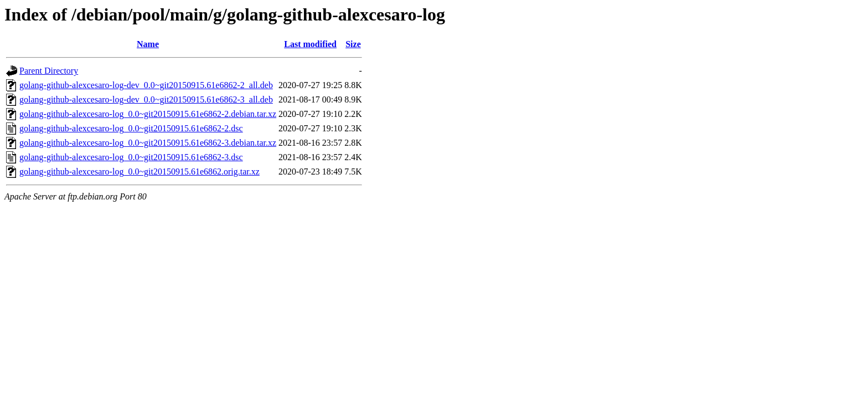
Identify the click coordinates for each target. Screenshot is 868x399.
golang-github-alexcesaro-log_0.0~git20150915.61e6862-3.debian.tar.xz (148, 143)
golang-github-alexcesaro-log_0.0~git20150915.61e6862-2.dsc (131, 128)
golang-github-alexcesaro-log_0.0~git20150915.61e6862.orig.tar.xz (139, 172)
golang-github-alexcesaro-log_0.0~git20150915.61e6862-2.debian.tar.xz (148, 114)
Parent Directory (49, 71)
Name (148, 44)
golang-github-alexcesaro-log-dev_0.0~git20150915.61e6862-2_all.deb (146, 85)
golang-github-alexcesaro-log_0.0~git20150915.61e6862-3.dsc (131, 157)
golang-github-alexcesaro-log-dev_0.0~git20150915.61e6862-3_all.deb (146, 99)
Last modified (310, 44)
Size (353, 44)
